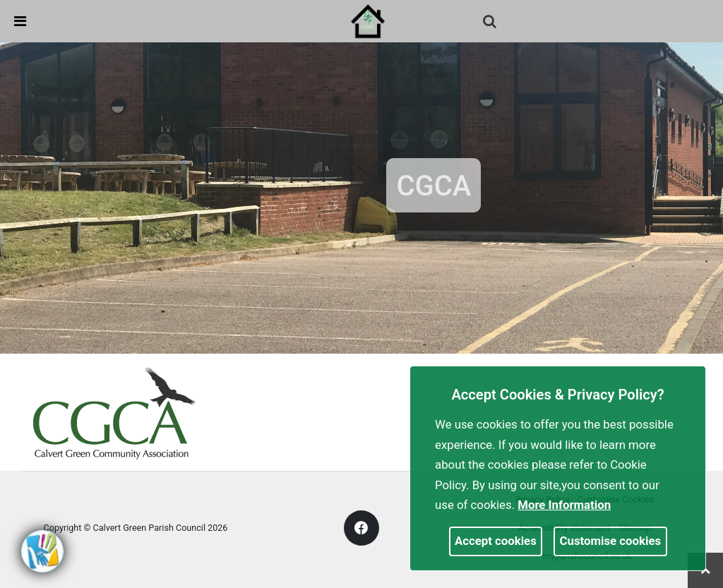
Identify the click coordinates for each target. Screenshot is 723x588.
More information (564, 505)
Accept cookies (496, 541)
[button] (491, 23)
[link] (368, 20)
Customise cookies (611, 541)
